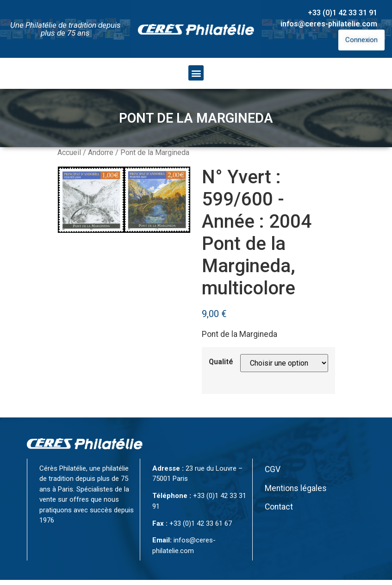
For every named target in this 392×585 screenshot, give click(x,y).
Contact (279, 507)
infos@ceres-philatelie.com (329, 24)
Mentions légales (296, 488)
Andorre (101, 152)
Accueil (69, 152)
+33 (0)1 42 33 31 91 (342, 13)
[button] (196, 73)
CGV (273, 469)
